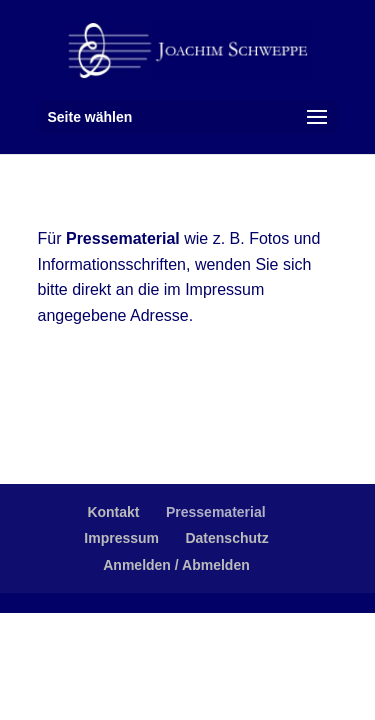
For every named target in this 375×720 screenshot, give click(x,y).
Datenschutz (226, 538)
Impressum (121, 538)
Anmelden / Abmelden (176, 565)
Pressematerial (216, 512)
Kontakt (113, 512)
